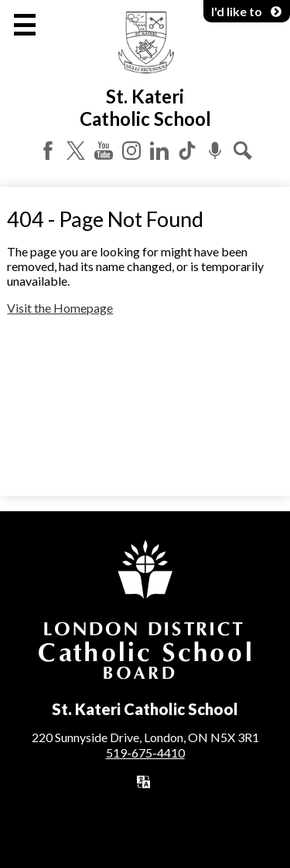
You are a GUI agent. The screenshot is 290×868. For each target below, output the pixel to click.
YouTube (104, 151)
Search (243, 151)
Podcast (215, 151)
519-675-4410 (145, 753)
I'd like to (247, 11)
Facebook (48, 151)
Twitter (76, 151)
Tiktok (187, 151)
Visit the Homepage (60, 308)
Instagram (131, 151)
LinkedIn (159, 151)
